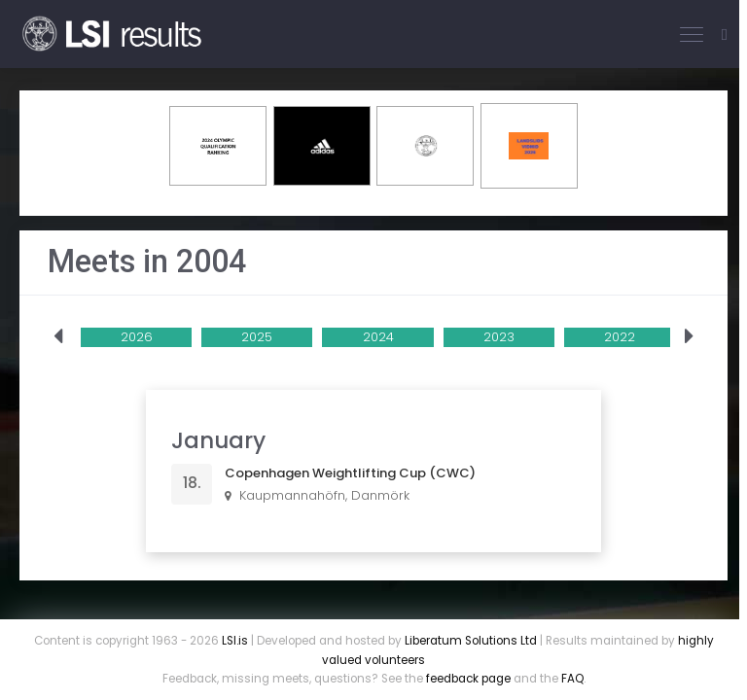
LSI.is (235, 641)
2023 (499, 337)
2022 (620, 337)
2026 (137, 337)
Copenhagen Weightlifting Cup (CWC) (350, 473)
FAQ (572, 679)
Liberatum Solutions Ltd (471, 641)
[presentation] (58, 337)
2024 (378, 337)
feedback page (468, 679)
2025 (257, 337)
